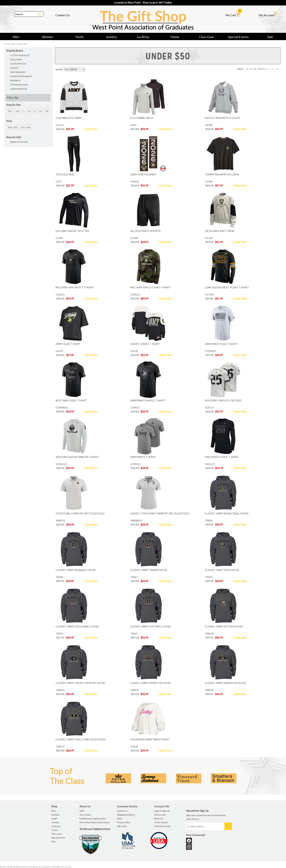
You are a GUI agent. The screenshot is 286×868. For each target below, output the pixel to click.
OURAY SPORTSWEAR (21, 76)
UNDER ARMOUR (19, 89)
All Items (262, 69)
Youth (79, 37)
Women (48, 37)
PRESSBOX (15, 80)
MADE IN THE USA (19, 142)
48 (255, 69)
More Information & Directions (95, 822)
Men (16, 37)
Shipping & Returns (126, 815)
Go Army (143, 37)
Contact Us (63, 15)
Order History (161, 822)
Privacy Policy (124, 822)
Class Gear (207, 37)
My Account (267, 13)
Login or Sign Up (162, 811)
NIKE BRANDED (18, 72)
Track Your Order (163, 826)
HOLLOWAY (16, 60)
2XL (10, 111)
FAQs (120, 819)
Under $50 (22, 44)
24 (251, 69)
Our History (85, 815)
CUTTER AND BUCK (20, 55)
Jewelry (111, 37)
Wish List (159, 819)
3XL (18, 111)
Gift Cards (122, 826)
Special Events (238, 37)
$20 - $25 (13, 127)
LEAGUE (14, 68)
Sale (270, 37)
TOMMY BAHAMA (19, 85)
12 (247, 69)
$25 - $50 (26, 127)
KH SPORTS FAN (18, 64)
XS (47, 111)
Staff (82, 811)
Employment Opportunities (93, 819)
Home (175, 37)
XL (40, 111)
